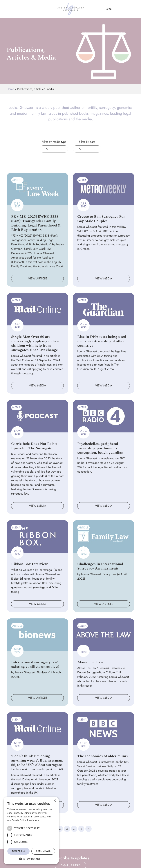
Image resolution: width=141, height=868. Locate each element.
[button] (31, 859)
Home (10, 89)
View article (38, 278)
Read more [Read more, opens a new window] (33, 820)
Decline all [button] (43, 851)
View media (104, 278)
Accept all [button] (19, 851)
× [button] (55, 801)
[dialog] (31, 831)
